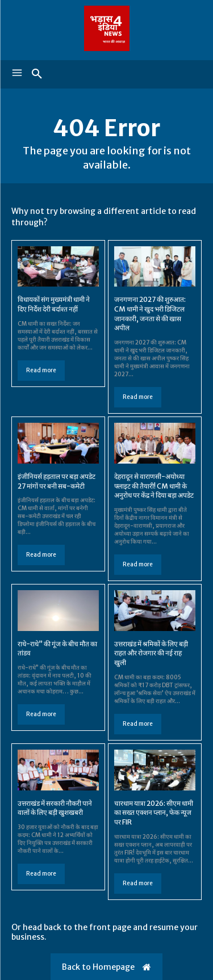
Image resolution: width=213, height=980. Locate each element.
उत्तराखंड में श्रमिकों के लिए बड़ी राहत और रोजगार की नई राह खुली (151, 653)
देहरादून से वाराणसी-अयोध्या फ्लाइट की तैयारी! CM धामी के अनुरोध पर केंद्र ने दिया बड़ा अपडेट (154, 486)
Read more (41, 370)
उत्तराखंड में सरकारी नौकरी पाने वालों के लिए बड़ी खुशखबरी (55, 808)
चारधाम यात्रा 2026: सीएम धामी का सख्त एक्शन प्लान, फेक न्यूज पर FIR (154, 813)
